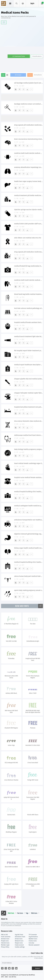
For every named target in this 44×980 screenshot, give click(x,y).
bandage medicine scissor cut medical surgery (29, 104)
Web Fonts (11, 913)
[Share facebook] (2, 968)
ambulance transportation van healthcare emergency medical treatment (29, 520)
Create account (19, 945)
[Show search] (17, 3)
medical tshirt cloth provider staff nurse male (29, 224)
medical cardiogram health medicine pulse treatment (29, 506)
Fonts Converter (6, 937)
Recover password (34, 945)
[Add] (16, 89)
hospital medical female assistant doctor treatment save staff (29, 322)
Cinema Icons (33, 941)
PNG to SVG (4, 935)
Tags (27, 913)
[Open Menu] (23, 3)
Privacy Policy (5, 947)
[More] (31, 89)
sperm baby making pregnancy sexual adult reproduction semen (29, 590)
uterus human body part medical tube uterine (29, 576)
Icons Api (31, 943)
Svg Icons (4, 4)
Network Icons (19, 941)
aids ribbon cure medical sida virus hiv (28, 238)
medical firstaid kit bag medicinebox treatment (29, 266)
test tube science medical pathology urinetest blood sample (29, 308)
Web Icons (34, 913)
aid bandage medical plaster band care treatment (29, 83)
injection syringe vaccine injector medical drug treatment (29, 210)
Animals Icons (5, 939)
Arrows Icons (19, 939)
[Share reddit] (6, 968)
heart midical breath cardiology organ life (29, 463)
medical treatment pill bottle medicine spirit (29, 196)
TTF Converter (33, 935)
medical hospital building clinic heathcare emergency (29, 492)
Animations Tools (20, 937)
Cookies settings (20, 947)
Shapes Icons (19, 943)
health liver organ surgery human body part (29, 181)
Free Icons (20, 913)
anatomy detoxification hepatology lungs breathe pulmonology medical (29, 167)
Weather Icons (33, 939)
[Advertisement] (22, 48)
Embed (19, 75)
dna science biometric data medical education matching (29, 421)
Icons (30, 75)
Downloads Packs (20, 56)
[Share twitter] (9, 968)
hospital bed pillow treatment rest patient (29, 407)
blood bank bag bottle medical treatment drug (29, 294)
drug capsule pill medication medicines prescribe (29, 125)
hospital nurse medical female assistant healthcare (29, 478)
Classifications (37, 56)
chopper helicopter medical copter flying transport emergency (29, 393)
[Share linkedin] (16, 968)
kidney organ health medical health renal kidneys (29, 548)
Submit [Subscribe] (37, 968)
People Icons (5, 941)
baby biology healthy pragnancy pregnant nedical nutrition (29, 449)
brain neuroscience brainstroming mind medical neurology (29, 139)
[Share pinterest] (13, 968)
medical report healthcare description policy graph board (29, 365)
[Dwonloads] (27, 89)
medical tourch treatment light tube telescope (29, 337)
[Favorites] (24, 89)
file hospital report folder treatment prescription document (29, 351)
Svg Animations (33, 937)
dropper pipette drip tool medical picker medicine (29, 379)
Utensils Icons (5, 943)
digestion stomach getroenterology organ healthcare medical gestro (29, 534)
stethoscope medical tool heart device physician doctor (29, 435)
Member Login (5, 945)
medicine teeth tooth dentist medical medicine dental (29, 153)
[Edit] (20, 89)
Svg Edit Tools (19, 935)
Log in (32, 4)
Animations (38, 75)
